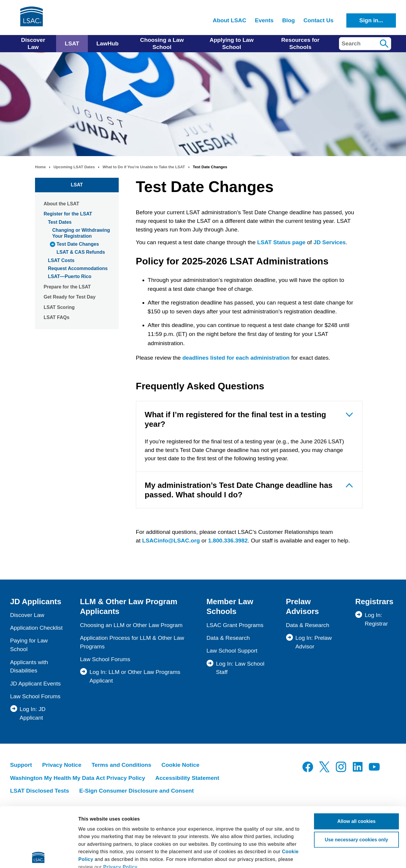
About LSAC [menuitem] (230, 20)
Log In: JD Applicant (32, 713)
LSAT (77, 185)
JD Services (330, 242)
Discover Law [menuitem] (33, 43)
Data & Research (228, 638)
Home (40, 167)
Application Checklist (36, 628)
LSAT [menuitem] (72, 43)
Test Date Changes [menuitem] (78, 244)
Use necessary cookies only (356, 780)
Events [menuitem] (264, 20)
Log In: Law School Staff (240, 668)
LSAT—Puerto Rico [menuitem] (70, 276)
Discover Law (27, 615)
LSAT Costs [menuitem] (61, 260)
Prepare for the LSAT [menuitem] (67, 287)
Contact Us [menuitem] (318, 20)
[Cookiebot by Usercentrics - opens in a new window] (38, 856)
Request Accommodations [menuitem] (78, 268)
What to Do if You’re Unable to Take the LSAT (144, 167)
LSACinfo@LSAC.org (171, 541)
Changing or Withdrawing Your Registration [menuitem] (81, 233)
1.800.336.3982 (228, 541)
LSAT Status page (281, 242)
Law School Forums (35, 696)
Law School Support (232, 651)
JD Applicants (36, 602)
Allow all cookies (357, 762)
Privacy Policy (120, 807)
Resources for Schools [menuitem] (300, 43)
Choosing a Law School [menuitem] (162, 43)
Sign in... (371, 20)
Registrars (374, 602)
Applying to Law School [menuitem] (231, 43)
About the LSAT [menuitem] (61, 204)
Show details (93, 856)
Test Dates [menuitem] (60, 222)
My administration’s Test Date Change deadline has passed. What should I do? (239, 490)
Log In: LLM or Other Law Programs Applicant (135, 676)
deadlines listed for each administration (236, 358)
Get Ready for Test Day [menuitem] (70, 297)
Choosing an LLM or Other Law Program (131, 625)
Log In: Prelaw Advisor (314, 642)
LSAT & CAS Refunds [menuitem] (81, 252)
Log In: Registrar (376, 619)
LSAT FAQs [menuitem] (57, 317)
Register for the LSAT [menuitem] (68, 214)
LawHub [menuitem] (108, 43)
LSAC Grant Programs (235, 625)
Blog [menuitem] (289, 20)
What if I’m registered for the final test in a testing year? (235, 419)
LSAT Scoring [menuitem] (59, 307)
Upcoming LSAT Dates (74, 167)
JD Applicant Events (35, 684)
